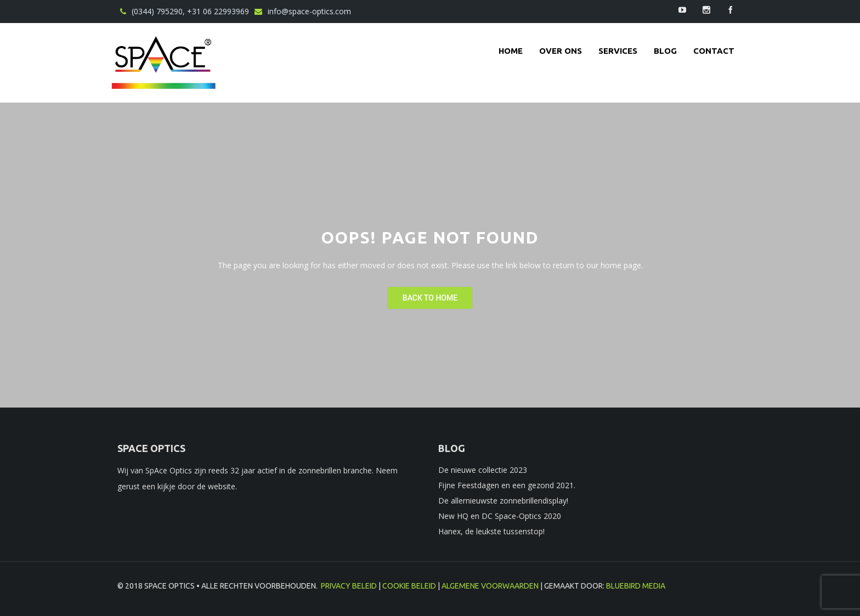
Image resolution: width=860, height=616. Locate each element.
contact (714, 51)
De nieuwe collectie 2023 (483, 470)
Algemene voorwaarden (490, 586)
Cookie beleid (409, 586)
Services (618, 51)
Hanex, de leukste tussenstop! (491, 531)
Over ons (561, 51)
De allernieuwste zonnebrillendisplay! (503, 501)
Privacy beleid (349, 586)
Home (511, 51)
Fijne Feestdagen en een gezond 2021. (507, 485)
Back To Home (430, 298)
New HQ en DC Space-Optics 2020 (500, 516)
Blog (665, 51)
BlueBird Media (636, 586)
